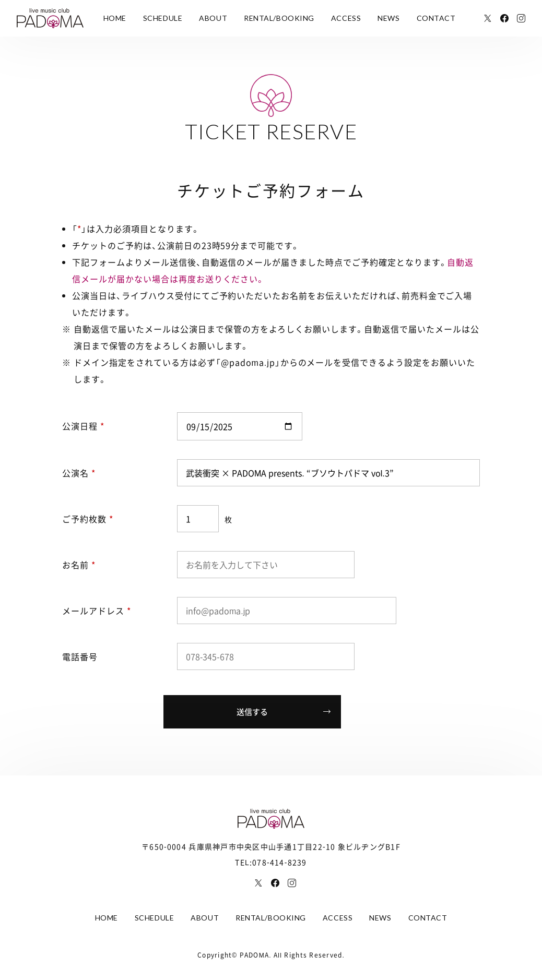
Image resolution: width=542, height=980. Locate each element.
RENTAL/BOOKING (279, 18)
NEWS (388, 18)
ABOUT (213, 18)
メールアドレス (97, 611)
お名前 (79, 565)
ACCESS (346, 18)
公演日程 (83, 426)
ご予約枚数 (88, 519)
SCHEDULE (163, 18)
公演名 (79, 473)
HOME (115, 18)
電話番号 (80, 656)
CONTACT (436, 18)
